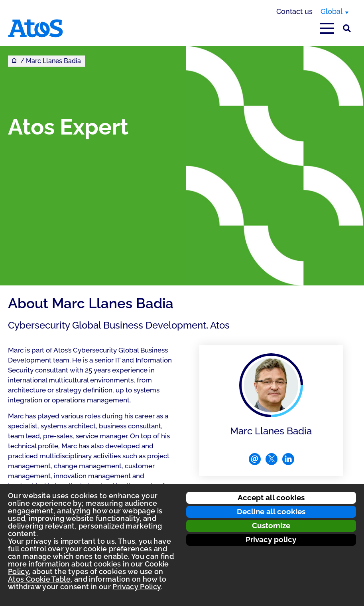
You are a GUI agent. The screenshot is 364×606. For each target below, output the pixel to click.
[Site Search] (347, 28)
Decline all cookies (271, 511)
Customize (271, 525)
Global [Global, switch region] (332, 11)
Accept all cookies (271, 497)
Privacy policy (271, 539)
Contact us (294, 11)
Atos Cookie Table (39, 579)
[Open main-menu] (327, 28)
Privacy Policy (137, 587)
